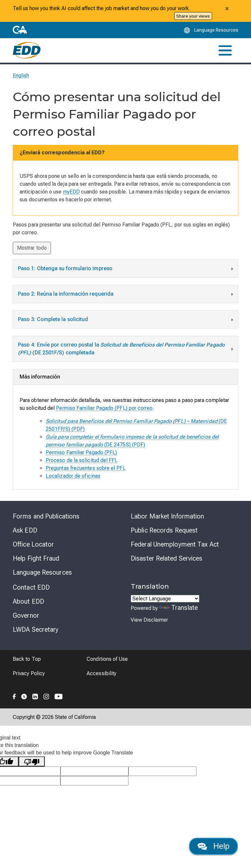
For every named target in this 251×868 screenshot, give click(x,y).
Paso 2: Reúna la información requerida (126, 295)
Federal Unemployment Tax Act (175, 544)
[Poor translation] (32, 761)
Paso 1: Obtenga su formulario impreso (126, 269)
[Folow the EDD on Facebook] (14, 695)
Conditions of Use (107, 659)
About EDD (28, 601)
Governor (26, 615)
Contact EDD (31, 587)
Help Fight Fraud (36, 558)
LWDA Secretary (36, 629)
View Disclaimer (149, 620)
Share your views (193, 16)
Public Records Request (164, 530)
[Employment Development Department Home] (27, 50)
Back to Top (27, 659)
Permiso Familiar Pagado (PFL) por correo (104, 408)
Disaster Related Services (167, 558)
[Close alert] (227, 8)
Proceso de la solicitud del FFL (82, 460)
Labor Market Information (167, 516)
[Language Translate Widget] (165, 599)
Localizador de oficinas (73, 476)
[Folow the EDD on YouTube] (59, 695)
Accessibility (101, 673)
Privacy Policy (29, 673)
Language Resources (42, 572)
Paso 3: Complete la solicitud (126, 320)
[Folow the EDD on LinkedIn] (35, 695)
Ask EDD (25, 530)
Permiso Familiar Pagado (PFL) (81, 452)
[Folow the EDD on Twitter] (24, 695)
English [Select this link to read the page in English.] (21, 76)
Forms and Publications (46, 516)
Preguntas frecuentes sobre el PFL (86, 468)
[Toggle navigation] (225, 50)
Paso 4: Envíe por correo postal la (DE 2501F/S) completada (126, 349)
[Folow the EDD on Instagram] (46, 695)
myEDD (71, 192)
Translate (178, 608)
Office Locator (33, 544)
